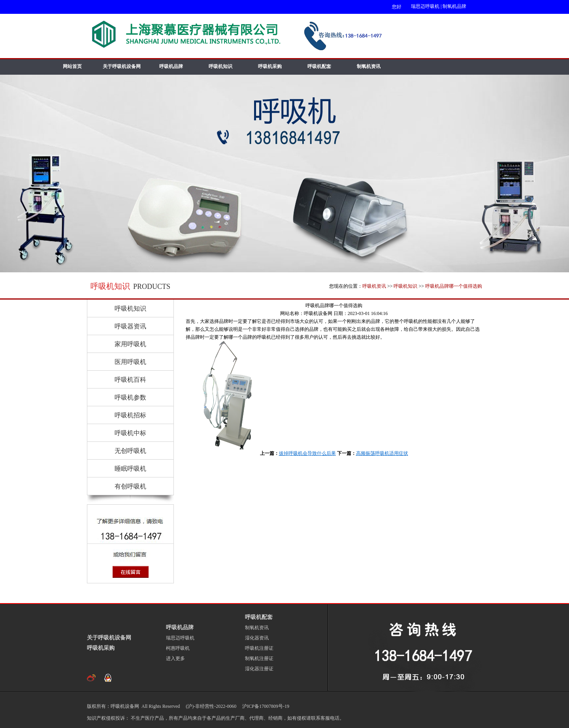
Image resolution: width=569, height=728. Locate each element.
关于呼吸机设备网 (122, 66)
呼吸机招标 (130, 415)
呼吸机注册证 (259, 648)
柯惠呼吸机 (178, 648)
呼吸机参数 (130, 397)
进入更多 (175, 658)
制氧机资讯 (369, 66)
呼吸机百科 (130, 380)
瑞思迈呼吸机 (425, 6)
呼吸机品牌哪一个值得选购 (454, 286)
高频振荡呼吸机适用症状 (382, 453)
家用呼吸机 (130, 344)
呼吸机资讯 (374, 286)
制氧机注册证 (259, 658)
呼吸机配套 (319, 66)
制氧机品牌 (454, 6)
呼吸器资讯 (130, 326)
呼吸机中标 (130, 433)
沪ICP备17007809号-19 (265, 706)
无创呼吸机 (130, 451)
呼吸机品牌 (171, 66)
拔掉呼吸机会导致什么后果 (307, 453)
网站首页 (72, 66)
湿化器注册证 (259, 669)
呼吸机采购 (270, 66)
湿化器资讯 (257, 638)
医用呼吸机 (130, 362)
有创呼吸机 (130, 486)
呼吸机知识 (220, 66)
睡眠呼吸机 (130, 469)
